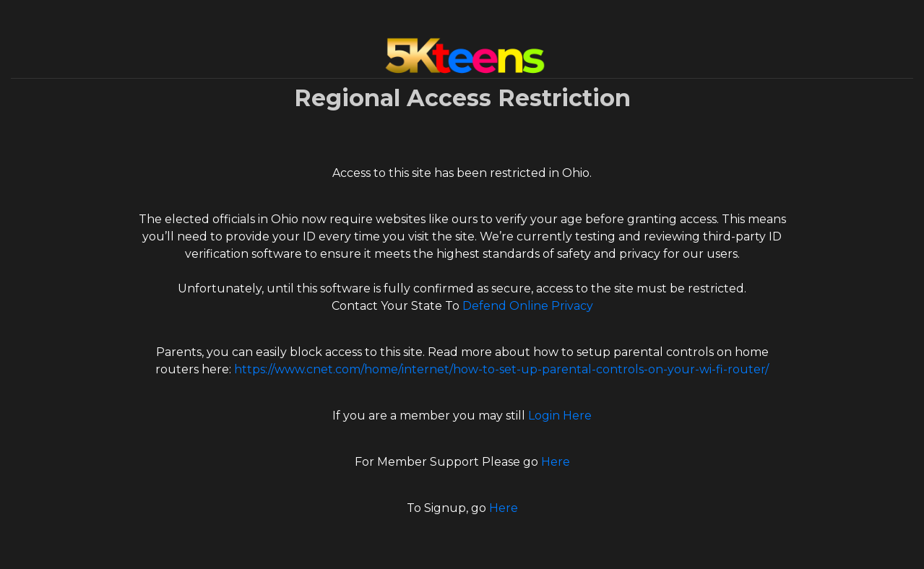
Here (556, 462)
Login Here (560, 416)
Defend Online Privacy (528, 306)
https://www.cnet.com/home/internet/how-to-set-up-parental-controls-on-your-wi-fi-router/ (501, 369)
